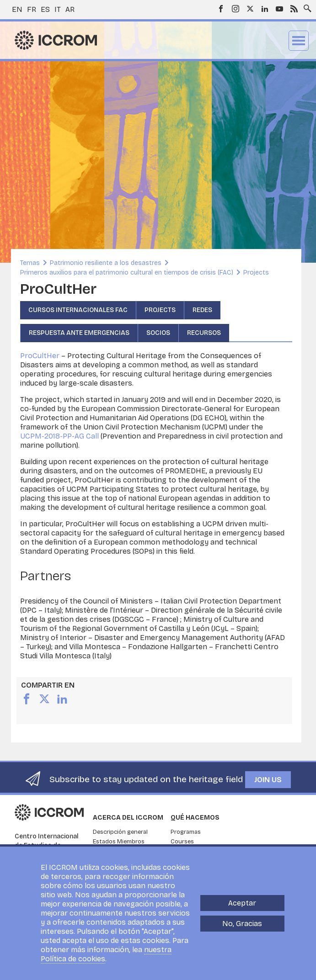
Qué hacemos (195, 818)
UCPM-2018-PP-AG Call (59, 436)
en (17, 9)
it (58, 9)
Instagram (236, 9)
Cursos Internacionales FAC (78, 310)
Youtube (279, 9)
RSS (294, 9)
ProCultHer (40, 356)
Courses (182, 842)
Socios (158, 333)
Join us (268, 780)
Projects (256, 273)
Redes (202, 310)
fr (32, 9)
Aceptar (242, 903)
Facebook (221, 9)
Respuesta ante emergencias (79, 333)
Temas (30, 263)
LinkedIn (265, 9)
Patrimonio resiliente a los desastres (106, 263)
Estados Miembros (119, 842)
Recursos (204, 333)
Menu (299, 41)
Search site (305, 6)
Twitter (250, 9)
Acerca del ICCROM (128, 818)
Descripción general (120, 832)
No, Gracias (242, 924)
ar (70, 9)
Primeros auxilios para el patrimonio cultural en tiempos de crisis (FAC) (127, 273)
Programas (186, 832)
